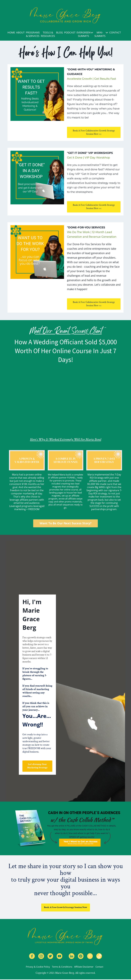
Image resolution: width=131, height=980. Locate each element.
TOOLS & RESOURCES (48, 34)
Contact (99, 967)
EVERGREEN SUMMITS (85, 34)
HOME (11, 32)
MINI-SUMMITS (101, 34)
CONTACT (115, 32)
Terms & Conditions (62, 967)
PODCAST (70, 32)
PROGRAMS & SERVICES (33, 34)
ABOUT (20, 32)
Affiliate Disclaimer (84, 967)
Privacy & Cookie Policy (38, 967)
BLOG (59, 32)
